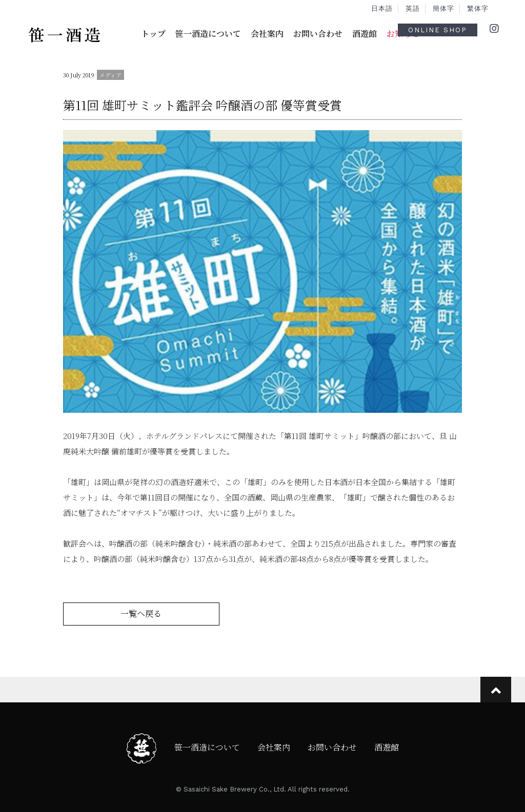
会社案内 (267, 34)
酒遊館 (365, 34)
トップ (153, 34)
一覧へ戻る (141, 613)
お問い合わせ (318, 34)
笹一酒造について (208, 34)
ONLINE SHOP (438, 30)
